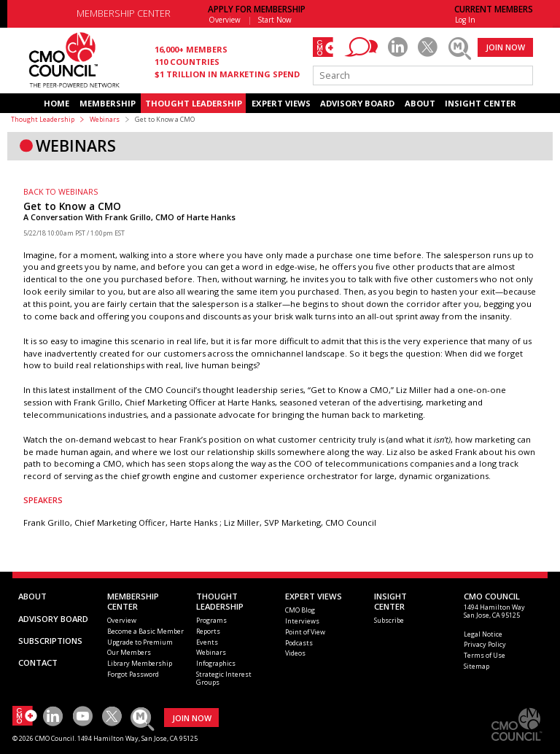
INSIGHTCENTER (390, 601)
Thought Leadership (43, 119)
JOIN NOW (505, 47)
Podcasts (299, 643)
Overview (225, 20)
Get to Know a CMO (72, 206)
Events (207, 642)
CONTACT (38, 662)
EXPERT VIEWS (281, 103)
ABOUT (420, 103)
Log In (465, 20)
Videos (295, 653)
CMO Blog (300, 610)
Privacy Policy (485, 644)
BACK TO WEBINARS (61, 191)
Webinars (105, 119)
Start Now (275, 20)
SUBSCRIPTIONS (50, 641)
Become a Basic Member (145, 631)
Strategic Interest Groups (224, 678)
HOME (57, 103)
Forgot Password (133, 674)
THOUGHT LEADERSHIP (194, 103)
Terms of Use (485, 655)
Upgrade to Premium (140, 642)
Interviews (302, 621)
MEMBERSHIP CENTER (124, 13)
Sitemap (477, 666)
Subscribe (389, 620)
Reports (208, 631)
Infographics (216, 663)
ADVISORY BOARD (357, 103)
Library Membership (140, 663)
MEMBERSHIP (108, 103)
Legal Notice (483, 634)
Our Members (129, 652)
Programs (211, 620)
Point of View (305, 632)
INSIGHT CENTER (481, 103)
